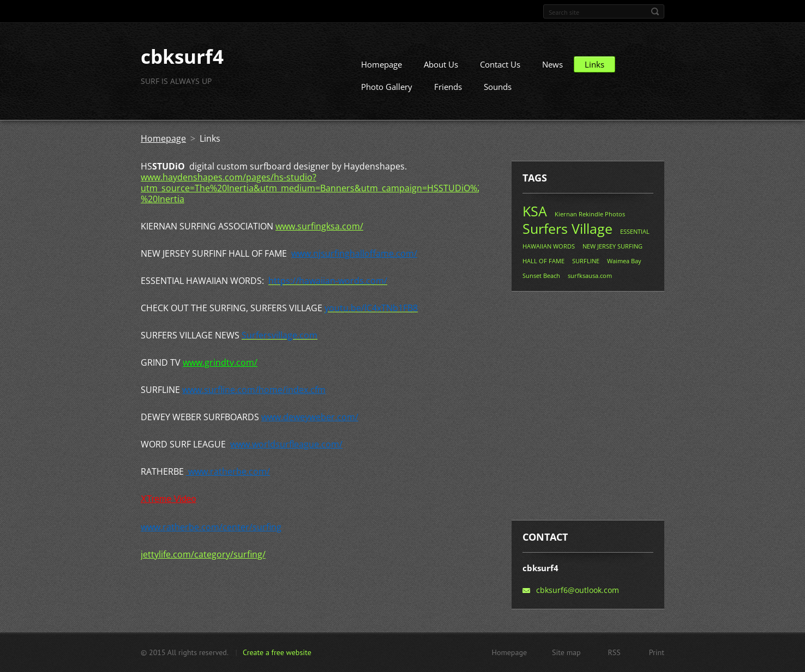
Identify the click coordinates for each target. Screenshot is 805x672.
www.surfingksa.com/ (319, 231)
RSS (614, 653)
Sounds (498, 91)
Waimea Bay (624, 265)
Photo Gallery (387, 91)
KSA (535, 215)
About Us (441, 69)
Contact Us (500, 69)
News (552, 69)
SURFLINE (586, 265)
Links (594, 69)
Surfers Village (567, 233)
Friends (448, 91)
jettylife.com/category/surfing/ (203, 559)
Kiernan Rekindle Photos (590, 218)
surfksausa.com (590, 280)
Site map (566, 653)
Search (655, 11)
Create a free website (277, 653)
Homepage (382, 69)
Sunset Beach (541, 280)
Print (657, 653)
